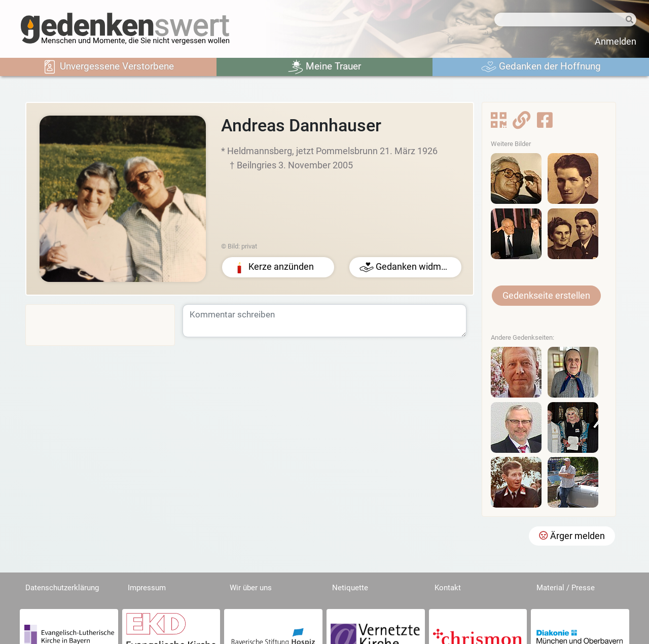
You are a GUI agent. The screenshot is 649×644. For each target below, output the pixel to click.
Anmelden (616, 42)
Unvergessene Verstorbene (108, 67)
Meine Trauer (324, 67)
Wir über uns (251, 588)
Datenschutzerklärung (62, 588)
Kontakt (448, 588)
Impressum (147, 588)
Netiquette (350, 588)
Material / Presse (566, 588)
